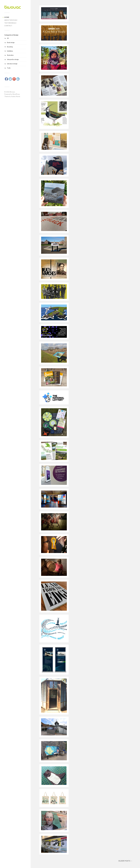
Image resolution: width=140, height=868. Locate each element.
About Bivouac (11, 20)
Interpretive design (13, 59)
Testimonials (10, 23)
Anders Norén (16, 96)
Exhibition (10, 51)
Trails (9, 68)
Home (7, 17)
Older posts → (125, 861)
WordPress (16, 94)
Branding (10, 47)
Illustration (10, 55)
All (8, 38)
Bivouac (12, 92)
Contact (8, 26)
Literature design (12, 64)
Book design (11, 42)
